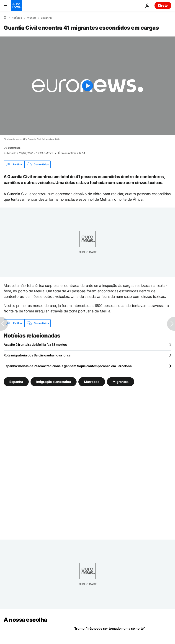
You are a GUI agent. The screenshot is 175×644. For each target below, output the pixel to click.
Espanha (46, 18)
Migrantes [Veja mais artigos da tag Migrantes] (121, 382)
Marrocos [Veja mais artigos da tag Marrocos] (92, 382)
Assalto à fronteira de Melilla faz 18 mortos (35, 344)
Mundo (31, 18)
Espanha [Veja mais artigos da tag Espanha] (16, 382)
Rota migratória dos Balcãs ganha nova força (37, 355)
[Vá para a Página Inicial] (16, 5)
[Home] (5, 18)
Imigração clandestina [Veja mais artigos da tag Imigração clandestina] (54, 382)
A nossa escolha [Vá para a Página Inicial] (25, 620)
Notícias (17, 18)
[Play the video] (87, 86)
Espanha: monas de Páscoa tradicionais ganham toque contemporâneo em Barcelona (68, 366)
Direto (163, 5)
